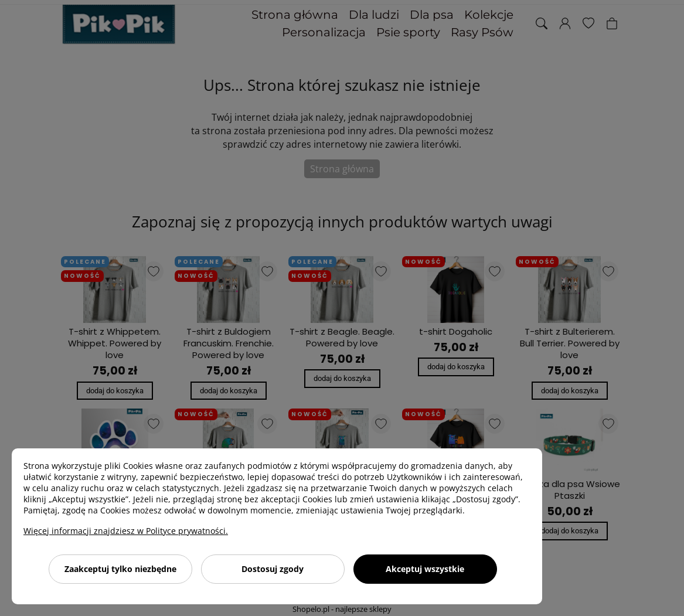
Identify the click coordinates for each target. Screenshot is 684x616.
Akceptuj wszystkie (425, 569)
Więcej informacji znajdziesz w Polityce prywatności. (126, 531)
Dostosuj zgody (273, 569)
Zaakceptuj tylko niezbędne (120, 569)
